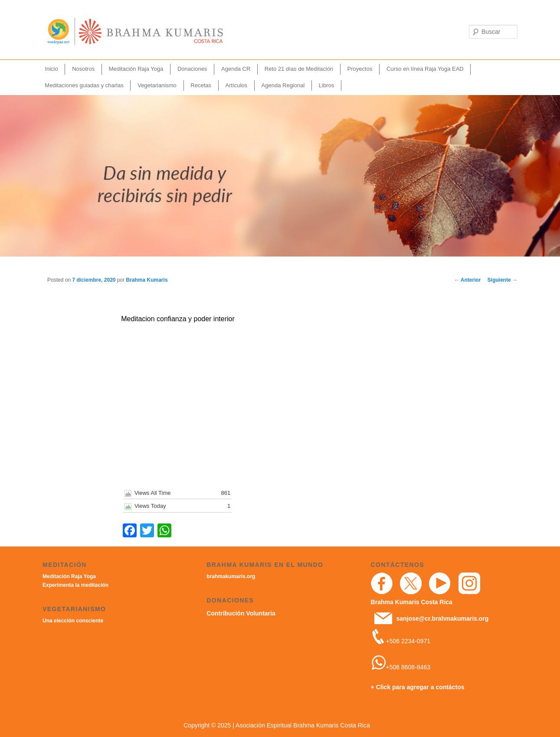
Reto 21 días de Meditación (299, 69)
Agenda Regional (283, 85)
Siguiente (503, 280)
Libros (326, 85)
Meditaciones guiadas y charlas (84, 85)
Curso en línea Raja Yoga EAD (425, 69)
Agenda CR (236, 69)
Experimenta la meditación (75, 585)
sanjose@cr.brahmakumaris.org (442, 619)
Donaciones (192, 69)
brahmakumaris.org (231, 576)
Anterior (468, 280)
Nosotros (83, 69)
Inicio (51, 69)
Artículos (237, 85)
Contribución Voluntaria (241, 613)
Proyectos (360, 69)
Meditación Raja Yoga (136, 69)
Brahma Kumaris (147, 280)
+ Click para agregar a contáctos (418, 687)
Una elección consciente (73, 621)
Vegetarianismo (157, 85)
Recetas (201, 85)
